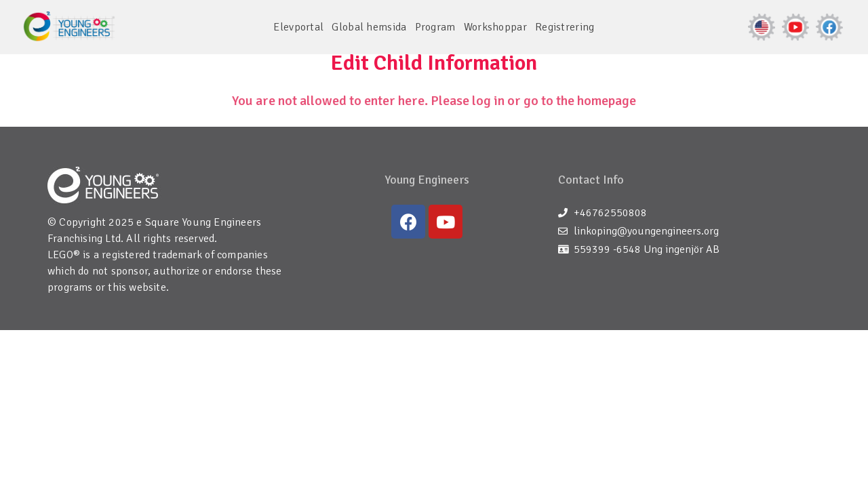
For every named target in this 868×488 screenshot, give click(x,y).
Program (435, 27)
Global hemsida (369, 27)
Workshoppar (495, 27)
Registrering (565, 27)
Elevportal (298, 27)
